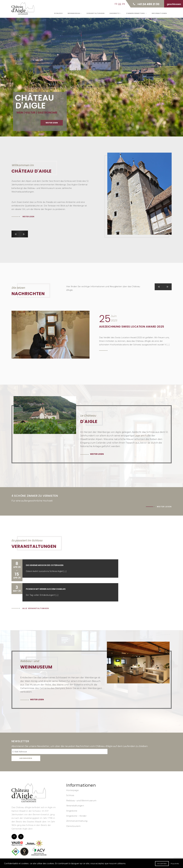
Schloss (58, 13)
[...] (65, 571)
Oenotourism (73, 826)
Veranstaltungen (95, 13)
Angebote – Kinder (76, 816)
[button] (16, 234)
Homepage (72, 790)
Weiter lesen (52, 123)
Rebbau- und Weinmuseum (81, 801)
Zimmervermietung (136, 13)
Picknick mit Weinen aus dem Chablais (46, 589)
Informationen (159, 13)
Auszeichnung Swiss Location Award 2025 (132, 327)
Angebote (115, 13)
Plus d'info (175, 864)
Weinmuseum (75, 13)
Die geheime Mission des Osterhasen (45, 565)
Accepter (162, 864)
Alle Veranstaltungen (36, 608)
